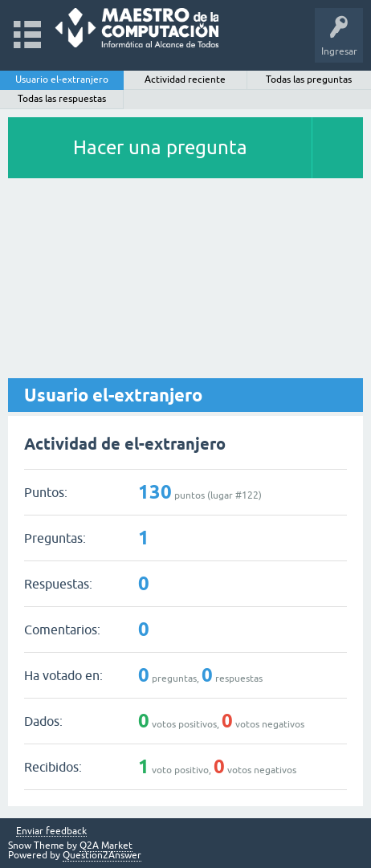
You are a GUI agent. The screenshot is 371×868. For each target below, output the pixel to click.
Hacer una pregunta (160, 147)
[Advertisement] (185, 279)
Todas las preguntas (309, 79)
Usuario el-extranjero (62, 79)
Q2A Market (106, 846)
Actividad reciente (185, 79)
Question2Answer (102, 855)
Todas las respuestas (62, 99)
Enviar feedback (51, 831)
